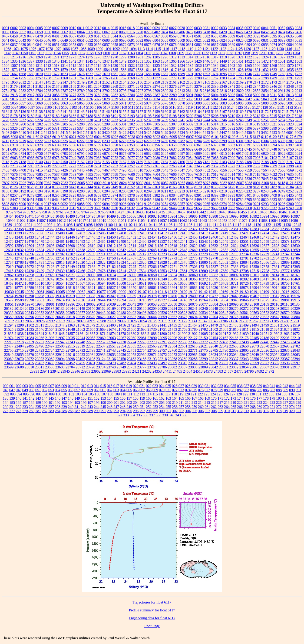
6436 (22, 149)
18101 (254, 275)
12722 (152, 254)
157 (129, 398)
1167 (164, 53)
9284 (240, 204)
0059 (39, 32)
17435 (50, 271)
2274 (156, 86)
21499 (264, 325)
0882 (198, 45)
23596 (285, 363)
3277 (73, 95)
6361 (198, 145)
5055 (6, 103)
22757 (162, 350)
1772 (156, 78)
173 (233, 398)
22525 (91, 346)
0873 (131, 45)
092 (6, 394)
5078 (181, 103)
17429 (40, 271)
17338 (234, 267)
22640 (213, 346)
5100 (48, 107)
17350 (254, 267)
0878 (173, 45)
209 (168, 403)
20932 (50, 321)
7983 (64, 183)
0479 (47, 36)
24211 (137, 371)
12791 (40, 262)
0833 (282, 40)
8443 (298, 195)
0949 (257, 45)
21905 (203, 334)
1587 (131, 70)
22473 (285, 342)
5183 (56, 116)
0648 (56, 40)
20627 (111, 317)
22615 (193, 346)
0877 (165, 45)
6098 (198, 137)
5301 (123, 124)
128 (239, 394)
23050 (264, 355)
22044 (80, 338)
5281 (31, 124)
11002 (21, 221)
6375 (215, 145)
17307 (183, 267)
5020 (47, 99)
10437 (181, 212)
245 (103, 407)
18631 (142, 283)
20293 (275, 309)
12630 (295, 246)
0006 (47, 28)
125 (220, 394)
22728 (70, 350)
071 (168, 390)
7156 (114, 162)
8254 (6, 195)
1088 (83, 49)
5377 (131, 128)
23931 (35, 371)
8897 (298, 200)
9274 (223, 204)
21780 (193, 329)
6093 (156, 137)
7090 (231, 158)
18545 (50, 283)
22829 (275, 350)
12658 (285, 250)
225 (272, 403)
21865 (91, 334)
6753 (14, 153)
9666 (240, 208)
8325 (73, 195)
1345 (89, 61)
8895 (290, 200)
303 (181, 411)
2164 (198, 82)
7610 (198, 174)
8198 (64, 191)
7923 (14, 183)
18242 (50, 279)
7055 (81, 158)
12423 (254, 233)
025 (168, 386)
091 (298, 390)
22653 (234, 346)
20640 (142, 317)
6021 (73, 137)
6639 (190, 149)
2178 (6, 86)
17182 (111, 267)
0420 (223, 32)
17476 (101, 271)
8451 (31, 200)
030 (201, 386)
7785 (206, 179)
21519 (295, 325)
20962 (71, 321)
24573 (208, 371)
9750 (298, 208)
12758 (111, 258)
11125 (276, 225)
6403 (14, 149)
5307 (173, 124)
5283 (47, 124)
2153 (114, 82)
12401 (70, 233)
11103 (138, 225)
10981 (142, 216)
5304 (148, 124)
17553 (162, 271)
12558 (264, 241)
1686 (156, 74)
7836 (248, 179)
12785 (285, 258)
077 (207, 390)
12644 (142, 250)
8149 (114, 187)
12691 (19, 254)
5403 (6, 133)
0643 (22, 40)
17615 (213, 271)
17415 (9, 271)
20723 (224, 317)
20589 (9, 317)
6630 (123, 149)
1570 (290, 66)
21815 (254, 329)
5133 (298, 107)
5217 (290, 116)
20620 (91, 317)
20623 (101, 317)
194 (71, 403)
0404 (165, 32)
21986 (40, 338)
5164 (198, 112)
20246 (203, 309)
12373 (162, 229)
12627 (264, 246)
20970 (81, 321)
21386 (101, 325)
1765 (106, 78)
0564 (131, 36)
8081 (215, 183)
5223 (31, 120)
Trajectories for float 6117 (152, 602)
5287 (73, 124)
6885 (173, 153)
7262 (165, 166)
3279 (89, 95)
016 (110, 386)
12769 (152, 258)
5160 (165, 112)
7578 (22, 174)
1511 (39, 66)
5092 (298, 103)
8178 (248, 187)
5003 (206, 95)
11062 (182, 221)
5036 (173, 99)
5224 (39, 120)
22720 (29, 350)
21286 (284, 321)
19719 (152, 300)
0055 (6, 32)
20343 (29, 313)
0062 (64, 32)
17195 (121, 267)
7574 (6, 174)
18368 (193, 279)
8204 (106, 191)
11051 (122, 221)
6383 (240, 145)
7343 (190, 166)
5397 (257, 128)
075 (194, 390)
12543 (203, 241)
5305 (156, 124)
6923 (290, 153)
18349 (172, 279)
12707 (70, 254)
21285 (274, 321)
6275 (123, 141)
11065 (203, 221)
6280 (165, 141)
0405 (173, 32)
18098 (244, 275)
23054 (275, 355)
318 (279, 411)
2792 (106, 91)
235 (38, 407)
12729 (213, 254)
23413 (19, 363)
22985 (193, 355)
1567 (265, 66)
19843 (234, 300)
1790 (282, 78)
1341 (64, 61)
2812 (173, 91)
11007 (41, 221)
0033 (223, 28)
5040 (206, 99)
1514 (64, 66)
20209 (152, 309)
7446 (89, 170)
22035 (70, 338)
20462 (111, 313)
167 (194, 398)
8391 (198, 195)
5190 (106, 116)
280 (32, 411)
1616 (165, 70)
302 (175, 411)
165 (181, 398)
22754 (142, 350)
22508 (60, 346)
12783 (264, 258)
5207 (206, 116)
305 (194, 411)
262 (214, 407)
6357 (165, 145)
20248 (213, 309)
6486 (56, 149)
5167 (223, 112)
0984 (290, 45)
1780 (198, 78)
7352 (215, 166)
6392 (257, 145)
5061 (47, 103)
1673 (64, 74)
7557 (231, 170)
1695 (223, 74)
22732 (80, 350)
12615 (142, 246)
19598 (29, 300)
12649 (193, 250)
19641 (91, 300)
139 (12, 398)
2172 (265, 82)
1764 (98, 78)
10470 (19, 216)
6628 (106, 149)
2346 (273, 86)
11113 (227, 225)
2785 (47, 91)
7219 (47, 166)
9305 (31, 208)
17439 (60, 271)
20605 (60, 317)
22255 (91, 342)
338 (159, 415)
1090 (99, 49)
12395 (29, 233)
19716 (142, 300)
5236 (139, 120)
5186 (73, 116)
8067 (198, 183)
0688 (106, 40)
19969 (19, 304)
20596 (29, 317)
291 (103, 411)
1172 (205, 53)
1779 (190, 78)
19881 (285, 300)
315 (259, 411)
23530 (213, 363)
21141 (193, 321)
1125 (239, 49)
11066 (213, 221)
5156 (131, 112)
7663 (73, 179)
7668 (98, 179)
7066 (98, 158)
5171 (257, 112)
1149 (16, 53)
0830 (257, 40)
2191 (89, 86)
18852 (142, 288)
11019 (102, 221)
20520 (152, 313)
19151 (213, 292)
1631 (257, 70)
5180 (31, 116)
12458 (193, 237)
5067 (98, 103)
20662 (172, 317)
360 (185, 415)
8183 (282, 187)
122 (200, 394)
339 (165, 415)
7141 (47, 162)
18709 (224, 283)
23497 (162, 363)
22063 (111, 338)
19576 (295, 296)
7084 (190, 158)
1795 (6, 82)
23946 (76, 371)
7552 (206, 170)
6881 (139, 153)
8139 (64, 187)
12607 (60, 246)
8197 (56, 191)
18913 (203, 288)
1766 (114, 78)
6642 (215, 149)
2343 (248, 86)
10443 (211, 212)
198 (97, 403)
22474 (295, 342)
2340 (223, 86)
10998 (11, 221)
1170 (189, 53)
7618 (248, 174)
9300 (290, 204)
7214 (22, 166)
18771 (19, 288)
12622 (213, 246)
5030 (123, 99)
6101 (215, 137)
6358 (173, 145)
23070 (19, 359)
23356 (254, 359)
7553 (215, 170)
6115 (248, 137)
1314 (190, 57)
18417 (264, 279)
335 (139, 415)
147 (64, 398)
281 (38, 411)
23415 (29, 363)
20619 (80, 317)
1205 (6, 57)
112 (136, 394)
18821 (91, 288)
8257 (14, 195)
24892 (259, 371)
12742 (285, 254)
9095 (114, 204)
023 (155, 386)
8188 (6, 191)
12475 (295, 237)
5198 (173, 116)
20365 (70, 313)
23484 (132, 363)
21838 (19, 334)
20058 (172, 304)
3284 (131, 95)
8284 (47, 195)
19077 (101, 292)
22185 (254, 338)
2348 (290, 86)
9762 (68, 212)
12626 (254, 246)
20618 (70, 317)
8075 (207, 183)
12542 (193, 241)
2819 (231, 91)
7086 (206, 158)
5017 (22, 99)
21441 (162, 325)
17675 (234, 271)
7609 (190, 174)
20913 (20, 321)
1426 (198, 61)
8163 (156, 187)
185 (12, 403)
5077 (173, 103)
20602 (40, 317)
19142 (203, 292)
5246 (223, 120)
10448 (222, 212)
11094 (58, 225)
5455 (282, 133)
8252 (290, 191)
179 (272, 398)
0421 (231, 32)
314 (253, 411)
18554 (60, 283)
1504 (6, 66)
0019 (139, 28)
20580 (295, 313)
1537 (206, 66)
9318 (81, 208)
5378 (139, 128)
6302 (248, 141)
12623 (224, 246)
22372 (203, 342)
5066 (89, 103)
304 (188, 411)
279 (25, 411)
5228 (73, 120)
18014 (111, 275)
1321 (240, 57)
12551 (244, 241)
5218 (298, 116)
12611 (101, 246)
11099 (98, 225)
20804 (244, 317)
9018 (56, 204)
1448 (215, 61)
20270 (234, 309)
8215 (198, 191)
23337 (234, 359)
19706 (132, 300)
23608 (19, 367)
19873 (254, 300)
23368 (275, 359)
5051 (282, 99)
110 (123, 394)
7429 (73, 170)
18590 (91, 283)
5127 (256, 107)
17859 (295, 271)
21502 (285, 325)
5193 (131, 116)
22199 (275, 338)
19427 (213, 296)
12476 (9, 241)
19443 (234, 296)
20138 (60, 309)
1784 (231, 78)
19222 (295, 292)
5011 (273, 95)
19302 (50, 296)
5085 (240, 103)
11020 (112, 221)
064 (123, 390)
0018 (131, 28)
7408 (22, 170)
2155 (131, 82)
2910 (273, 91)
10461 (283, 212)
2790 (89, 91)
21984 (29, 338)
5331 (56, 128)
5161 (173, 112)
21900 (183, 334)
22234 (50, 342)
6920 (265, 153)
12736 (254, 254)
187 (25, 403)
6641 (206, 149)
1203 (288, 53)
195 (77, 403)
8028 (131, 183)
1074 (16, 49)
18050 (152, 275)
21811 (244, 329)
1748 (265, 74)
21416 (121, 325)
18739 (264, 283)
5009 (257, 95)
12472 (275, 237)
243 (90, 407)
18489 (29, 283)
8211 (164, 191)
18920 (213, 288)
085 (259, 390)
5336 (89, 128)
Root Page (152, 626)
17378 (264, 267)
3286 (148, 95)
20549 (234, 313)
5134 (6, 112)
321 (298, 411)
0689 (114, 40)
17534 (142, 271)
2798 (148, 91)
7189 (273, 162)
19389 (162, 296)
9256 (173, 204)
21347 (60, 325)
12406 (101, 233)
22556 (142, 346)
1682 (123, 74)
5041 (215, 99)
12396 (40, 233)
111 (130, 394)
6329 (47, 145)
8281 (39, 195)
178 (266, 398)
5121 (206, 107)
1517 (89, 66)
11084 (273, 221)
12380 (224, 229)
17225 (132, 267)
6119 (265, 137)
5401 (290, 128)
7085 (198, 158)
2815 (198, 91)
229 (298, 403)
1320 (231, 57)
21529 (19, 329)
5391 (223, 128)
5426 (156, 133)
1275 (89, 57)
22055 (91, 338)
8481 (123, 200)
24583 (218, 371)
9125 (148, 204)
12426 (275, 233)
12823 (111, 262)
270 (266, 407)
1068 (7, 49)
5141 (64, 112)
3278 (81, 95)
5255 (290, 120)
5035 (165, 99)
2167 (223, 82)
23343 (244, 359)
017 (116, 386)
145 (51, 398)
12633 (29, 250)
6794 (73, 153)
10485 (50, 216)
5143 (81, 112)
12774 (183, 258)
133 (272, 394)
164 (175, 398)
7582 (31, 174)
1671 (47, 74)
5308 (181, 124)
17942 (60, 275)
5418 (89, 133)
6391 (248, 145)
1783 (223, 78)
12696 (29, 254)
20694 (193, 317)
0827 (231, 40)
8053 (173, 183)
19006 (264, 288)
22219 (29, 342)
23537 (224, 363)
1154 (57, 53)
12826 (142, 262)
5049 (265, 99)
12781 (244, 258)
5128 (264, 107)
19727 (162, 300)
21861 (80, 334)
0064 (81, 32)
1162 (123, 53)
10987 (203, 216)
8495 (173, 200)
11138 (286, 225)
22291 (162, 342)
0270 (139, 32)
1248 (31, 57)
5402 (298, 128)
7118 (6, 162)
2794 (114, 91)
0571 (190, 36)
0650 (73, 40)
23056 (285, 355)
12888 (275, 262)
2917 (31, 95)
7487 (114, 170)
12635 (50, 250)
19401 (183, 296)
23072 (29, 359)
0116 (131, 32)
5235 (131, 120)
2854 (265, 91)
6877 (123, 153)
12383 (254, 229)
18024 (122, 275)
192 (58, 403)
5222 (22, 120)
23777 (142, 367)
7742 (190, 179)
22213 (9, 342)
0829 (248, 40)
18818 (70, 288)
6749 (282, 149)
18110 (265, 275)
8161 (139, 187)
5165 (206, 112)
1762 (81, 78)
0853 (73, 45)
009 (64, 386)
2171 (257, 82)
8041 (148, 183)
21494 (254, 325)
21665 (91, 329)
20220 (162, 309)
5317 (240, 124)
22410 (234, 342)
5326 (14, 128)
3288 (165, 95)
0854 (81, 45)
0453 (273, 32)
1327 (282, 57)
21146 (213, 321)
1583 (98, 70)
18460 (295, 279)
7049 (73, 158)
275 (298, 407)
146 (58, 398)
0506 (64, 36)
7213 (14, 166)
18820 (80, 288)
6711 (240, 149)
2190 (81, 86)
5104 (82, 107)
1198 (246, 53)
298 (149, 411)
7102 (273, 158)
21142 (203, 321)
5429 (165, 133)
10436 (171, 212)
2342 (240, 86)
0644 (31, 40)
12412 (162, 233)
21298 (19, 325)
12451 (121, 237)
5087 (257, 103)
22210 (295, 338)
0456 (298, 32)
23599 (9, 367)
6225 (64, 141)
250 (136, 407)
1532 (173, 66)
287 (77, 411)
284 (58, 411)
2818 (223, 91)
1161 (114, 53)
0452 (265, 32)
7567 (273, 170)
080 (227, 390)
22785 (213, 350)
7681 (131, 179)
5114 (156, 107)
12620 (193, 246)
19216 (285, 292)
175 (246, 398)
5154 (114, 112)
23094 (60, 359)
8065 (182, 183)
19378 (152, 296)
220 (240, 403)
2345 (265, 86)
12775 (193, 258)
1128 (264, 49)
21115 (173, 321)
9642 (156, 208)
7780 (198, 179)
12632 (19, 250)
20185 (132, 309)
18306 (101, 279)
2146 (56, 82)
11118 (247, 225)
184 (6, 403)
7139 (31, 162)
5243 (198, 120)
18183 (19, 279)
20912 (9, 321)
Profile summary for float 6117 (152, 610)
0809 (181, 40)
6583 (98, 149)
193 (64, 403)
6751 (298, 149)
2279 (198, 86)
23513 (183, 363)
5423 (131, 133)
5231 (98, 120)
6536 (73, 149)
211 (181, 403)
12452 (132, 237)
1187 (222, 53)
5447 (223, 133)
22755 (152, 350)
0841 (39, 45)
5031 (131, 99)
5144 (89, 112)
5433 (173, 133)
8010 (106, 183)
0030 (198, 28)
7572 (298, 170)
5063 (64, 103)
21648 (70, 329)
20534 (203, 313)
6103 (232, 137)
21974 (9, 338)
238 (58, 407)
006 (45, 386)
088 (279, 390)
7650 (31, 179)
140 (19, 398)
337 (152, 415)
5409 (14, 133)
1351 (139, 61)
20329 (295, 309)
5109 (123, 107)
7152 (81, 162)
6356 (156, 145)
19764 (203, 300)
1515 (73, 66)
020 (136, 386)
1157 (82, 53)
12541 (183, 241)
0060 (47, 32)
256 (175, 407)
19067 (81, 292)
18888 (193, 288)
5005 (223, 95)
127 (233, 394)
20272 (244, 309)
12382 (244, 229)
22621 (203, 346)
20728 (234, 317)
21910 (213, 334)
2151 (98, 82)
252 (149, 407)
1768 (131, 78)
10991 (244, 216)
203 (129, 403)
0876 (156, 45)
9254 (165, 204)
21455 (172, 325)
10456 (252, 212)
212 (188, 403)
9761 (60, 212)
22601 (183, 346)
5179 (22, 116)
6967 (22, 158)
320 (292, 411)
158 (136, 398)
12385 (275, 229)
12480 (50, 241)
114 (149, 394)
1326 (273, 57)
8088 (248, 183)
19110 (152, 292)
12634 (40, 250)
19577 (9, 300)
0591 (240, 36)
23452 (70, 363)
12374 (172, 229)
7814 (231, 179)
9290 (248, 204)
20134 (19, 309)
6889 (198, 153)
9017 (47, 204)
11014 (71, 221)
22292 (172, 342)
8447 (14, 200)
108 (110, 394)
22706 (9, 350)
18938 (234, 288)
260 (201, 407)
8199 (73, 191)
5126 (248, 107)
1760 (64, 78)
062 (110, 390)
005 (38, 386)
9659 (215, 208)
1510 (31, 66)
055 (64, 390)
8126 (14, 187)
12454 (152, 237)
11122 (266, 225)
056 (71, 390)
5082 (215, 103)
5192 (123, 116)
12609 (80, 246)
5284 (56, 124)
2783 (31, 91)
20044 (142, 304)
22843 (295, 350)
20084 (213, 304)
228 (292, 403)
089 (285, 390)
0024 (156, 28)
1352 (148, 61)
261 (207, 407)
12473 (285, 237)
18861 (152, 288)
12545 (213, 241)
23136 (111, 359)
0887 (215, 45)
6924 (298, 153)
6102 (223, 137)
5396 (248, 128)
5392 (231, 128)
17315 (203, 267)
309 (220, 411)
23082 (50, 359)
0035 (240, 28)
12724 (172, 254)
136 (291, 394)
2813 (181, 91)
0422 (240, 32)
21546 (40, 329)
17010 (9, 267)
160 (149, 398)
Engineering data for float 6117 (152, 618)
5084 (231, 103)
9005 (31, 204)
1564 (240, 66)
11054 (142, 221)
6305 (273, 141)
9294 (273, 204)
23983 (116, 371)
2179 (14, 86)
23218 (162, 359)
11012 (61, 221)
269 (259, 407)
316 (266, 411)
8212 (173, 191)
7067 (106, 158)
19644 (101, 300)
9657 (206, 208)
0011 (81, 28)
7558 (240, 170)
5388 (198, 128)
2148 (73, 82)
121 (194, 394)
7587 (56, 174)
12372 (152, 229)
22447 (275, 342)
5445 (206, 133)
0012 (89, 28)
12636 (60, 250)
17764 (275, 271)
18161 (295, 275)
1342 (73, 61)
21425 (132, 325)
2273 (148, 86)
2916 (22, 95)
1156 (73, 53)
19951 (9, 304)
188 (32, 403)
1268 (39, 57)
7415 (39, 170)
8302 (64, 195)
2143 (31, 82)
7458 (98, 170)
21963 (285, 334)
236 (45, 407)
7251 (98, 166)
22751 (132, 350)
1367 (190, 61)
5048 (257, 99)
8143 (81, 187)
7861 (298, 179)
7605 (165, 174)
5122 (214, 107)
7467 (106, 170)
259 (194, 407)
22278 (142, 342)
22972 (162, 355)
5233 (114, 120)
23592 (275, 363)
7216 (39, 166)
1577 (47, 70)
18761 (295, 283)
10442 (201, 212)
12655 (254, 250)
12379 (213, 229)
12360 (29, 229)
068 (149, 390)
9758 (43, 212)
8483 (139, 200)
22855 (19, 355)
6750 (290, 149)
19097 (132, 292)
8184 (290, 187)
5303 (139, 124)
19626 (80, 300)
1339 (47, 61)
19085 (111, 292)
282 (45, 411)
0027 (173, 28)
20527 (172, 313)
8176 (240, 187)
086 (266, 390)
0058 (31, 32)
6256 (114, 141)
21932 (234, 334)
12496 (142, 241)
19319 (70, 296)
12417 (203, 233)
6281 (173, 141)
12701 (50, 254)
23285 (193, 359)
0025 (165, 28)
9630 (114, 208)
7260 (148, 166)
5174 (282, 112)
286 (71, 411)
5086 (248, 103)
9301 (298, 204)
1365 (173, 61)
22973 (172, 355)
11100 (108, 225)
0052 (282, 28)
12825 (132, 262)
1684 (139, 74)
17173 (101, 267)
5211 (240, 116)
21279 (264, 321)
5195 (148, 116)
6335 (64, 145)
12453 (142, 237)
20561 (244, 313)
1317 (215, 57)
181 (285, 398)
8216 (206, 191)
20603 (50, 317)
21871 (101, 334)
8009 (98, 183)
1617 (173, 70)
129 (246, 394)
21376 (80, 325)
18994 (254, 288)
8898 (6, 204)
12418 (213, 233)
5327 (22, 128)
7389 (273, 166)
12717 (142, 254)
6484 (39, 149)
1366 (181, 61)
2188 (64, 86)
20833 (264, 317)
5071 (123, 103)
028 (188, 386)
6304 (265, 141)
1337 (31, 61)
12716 (132, 254)
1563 (231, 66)
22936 (101, 355)
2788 (73, 91)
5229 (81, 120)
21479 (213, 325)
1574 (22, 70)
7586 (47, 174)
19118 (162, 292)
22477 (9, 346)
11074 (233, 221)
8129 (31, 187)
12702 (60, 254)
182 (292, 398)
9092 (98, 204)
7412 (31, 170)
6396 (282, 145)
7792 (215, 179)
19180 (244, 292)
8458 (39, 200)
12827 (152, 262)
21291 (295, 321)
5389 (206, 128)
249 (129, 407)
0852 (64, 45)
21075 (152, 321)
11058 (172, 221)
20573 (275, 313)
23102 (80, 359)
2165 (206, 82)
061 (103, 390)
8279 (31, 195)
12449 (101, 237)
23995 (127, 371)
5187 (81, 116)
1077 (41, 49)
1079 (58, 49)
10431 (130, 212)
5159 (156, 112)
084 (253, 390)
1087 (74, 49)
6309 (6, 145)
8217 (215, 191)
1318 (223, 57)
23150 (121, 359)
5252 (273, 120)
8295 (56, 195)
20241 (193, 309)
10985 (183, 216)
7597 (106, 174)
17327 (213, 267)
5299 (106, 124)
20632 (132, 317)
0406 (181, 32)
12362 (50, 229)
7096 (257, 158)
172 (227, 398)
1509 (22, 66)
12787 (9, 262)
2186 (47, 86)
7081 (165, 158)
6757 (47, 153)
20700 (203, 317)
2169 (240, 82)
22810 (254, 350)
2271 (131, 86)
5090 (282, 103)
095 (26, 394)
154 (110, 398)
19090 (122, 292)
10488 (60, 216)
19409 (193, 296)
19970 (30, 304)
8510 (215, 200)
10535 (121, 216)
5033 (148, 99)
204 (136, 403)
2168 (231, 82)
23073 (40, 359)
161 (155, 398)
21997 (60, 338)
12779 (224, 258)
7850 (282, 179)
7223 (81, 166)
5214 (265, 116)
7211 (298, 162)
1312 (173, 57)
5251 (265, 120)
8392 (206, 195)
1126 (247, 49)
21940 (254, 334)
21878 (121, 334)
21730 (152, 329)
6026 (115, 137)
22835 (285, 350)
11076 (243, 221)
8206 (123, 191)
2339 (215, 86)
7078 (139, 158)
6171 (281, 137)
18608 (121, 283)
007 (51, 386)
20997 (122, 321)
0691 (131, 40)
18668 (183, 283)
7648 (22, 179)
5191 (114, 116)
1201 (271, 53)
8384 (173, 195)
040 (266, 386)
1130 (280, 49)
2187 (56, 86)
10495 (91, 216)
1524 (148, 66)
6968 (31, 158)
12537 (162, 241)
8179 (257, 187)
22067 (121, 338)
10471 (29, 216)
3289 (173, 95)
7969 (56, 183)
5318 (248, 124)
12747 (19, 258)
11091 (28, 225)
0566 (148, 36)
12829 (172, 262)
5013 (290, 95)
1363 (156, 61)
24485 (177, 371)
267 (246, 407)
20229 (183, 309)
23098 (70, 359)
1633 (273, 70)
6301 (240, 141)
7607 (181, 174)
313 (246, 411)
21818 (264, 329)
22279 (152, 342)
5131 (281, 107)
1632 (265, 70)
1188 (230, 53)
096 (32, 394)
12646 (162, 250)
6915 (223, 153)
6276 (131, 141)
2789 (81, 91)
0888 (223, 45)
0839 (22, 45)
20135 (29, 309)
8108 (265, 183)
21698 (142, 329)
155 (116, 398)
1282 (148, 57)
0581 (198, 36)
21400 (111, 325)
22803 (234, 350)
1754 (14, 78)
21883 (142, 334)
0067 (106, 32)
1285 (156, 57)
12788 (19, 262)
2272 (139, 86)
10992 (254, 216)
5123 (222, 107)
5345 (106, 128)
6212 (6, 141)
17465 (70, 271)
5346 (114, 128)
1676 (81, 74)
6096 (182, 137)
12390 (9, 233)
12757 (101, 258)
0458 (14, 36)
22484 (19, 346)
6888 (190, 153)
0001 (6, 28)
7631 (282, 174)
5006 (231, 95)
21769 (183, 329)
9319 (89, 208)
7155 (106, 162)
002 (19, 386)
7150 (64, 162)
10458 (263, 212)
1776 (165, 78)
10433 (140, 212)
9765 (93, 212)
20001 (81, 304)
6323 (31, 145)
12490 (121, 241)
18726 (244, 283)
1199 (254, 53)
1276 (98, 57)
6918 (248, 153)
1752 (298, 74)
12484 (91, 241)
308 (214, 411)
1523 (139, 66)
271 (272, 407)
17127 (60, 267)
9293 (265, 204)
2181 (31, 86)
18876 (183, 288)
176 (253, 398)
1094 (133, 49)
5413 (47, 133)
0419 (215, 32)
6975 (56, 158)
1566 (257, 66)
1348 (114, 61)
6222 (39, 141)
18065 (183, 275)
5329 (39, 128)
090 (292, 390)
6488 (64, 149)
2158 (156, 82)
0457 (6, 36)
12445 (60, 237)
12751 (60, 258)
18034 (142, 275)
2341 (231, 86)
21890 (162, 334)
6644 (231, 149)
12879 (193, 262)
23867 (264, 367)
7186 (248, 162)
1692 (198, 74)
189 (38, 403)
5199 (181, 116)
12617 (162, 246)
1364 (165, 61)
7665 (81, 179)
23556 (244, 363)
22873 (40, 355)
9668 (248, 208)
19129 (183, 292)
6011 (31, 137)
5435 (190, 133)
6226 (73, 141)
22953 (111, 355)
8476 (98, 200)
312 (240, 411)
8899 (14, 204)
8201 (89, 191)
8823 (273, 200)
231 (12, 407)
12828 (162, 262)
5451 (257, 133)
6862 (89, 153)
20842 (275, 317)
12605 (40, 246)
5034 (156, 99)
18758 (285, 283)
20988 (101, 321)
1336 (22, 61)
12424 (264, 233)
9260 (190, 204)
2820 (240, 91)
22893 (50, 355)
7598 (114, 174)
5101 (56, 107)
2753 (298, 86)
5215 (273, 116)
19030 (9, 292)
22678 (264, 346)
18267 (60, 279)
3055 (56, 95)
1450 (231, 61)
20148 (80, 309)
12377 (193, 229)
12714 (121, 254)
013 (90, 386)
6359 (181, 145)
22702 (295, 346)
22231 (40, 342)
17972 (81, 275)
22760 (172, 350)
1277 (106, 57)
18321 (132, 279)
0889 (231, 45)
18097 (234, 275)
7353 (223, 166)
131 (259, 394)
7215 (31, 166)
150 (84, 398)
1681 (114, 74)
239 (64, 407)
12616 (152, 246)
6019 (56, 137)
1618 (181, 70)
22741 (101, 350)
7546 (173, 170)
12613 (121, 246)
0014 (106, 28)
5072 (131, 103)
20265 (224, 309)
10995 (275, 216)
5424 (139, 133)
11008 (51, 221)
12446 (70, 237)
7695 (148, 179)
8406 (257, 195)
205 (142, 403)
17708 (244, 271)
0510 (98, 36)
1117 (173, 49)
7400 (298, 166)
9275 (231, 204)
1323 (257, 57)
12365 (80, 229)
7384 (265, 166)
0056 (14, 32)
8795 (248, 200)
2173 (273, 82)
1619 (190, 70)
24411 (167, 371)
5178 (14, 116)
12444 (50, 237)
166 (188, 398)
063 (116, 390)
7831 (240, 179)
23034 (234, 355)
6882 (148, 153)
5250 (257, 120)
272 (279, 407)
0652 (89, 40)
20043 (132, 304)
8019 (115, 183)
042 (279, 386)
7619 (257, 174)
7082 (173, 158)
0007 (56, 28)
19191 (254, 292)
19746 (183, 300)
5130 (273, 107)
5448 (231, 133)
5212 (248, 116)
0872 (123, 45)
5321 (273, 124)
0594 (265, 36)
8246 (273, 191)
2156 (139, 82)
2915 (14, 95)
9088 (81, 204)
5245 (215, 120)
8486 (156, 200)
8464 (56, 200)
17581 (183, 271)
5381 (156, 128)
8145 (98, 187)
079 (220, 390)
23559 (254, 363)
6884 (165, 153)
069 (155, 390)
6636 (165, 149)
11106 (168, 225)
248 (123, 407)
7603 (148, 174)
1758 (47, 78)
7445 (81, 170)
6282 (181, 141)
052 (45, 390)
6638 (181, 149)
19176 (234, 292)
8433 (282, 195)
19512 (275, 296)
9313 (64, 208)
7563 (257, 170)
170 (214, 398)
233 (25, 407)
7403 (6, 170)
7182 (215, 162)
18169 (9, 279)
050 (32, 390)
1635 (290, 70)
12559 (275, 241)
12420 (234, 233)
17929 (50, 275)
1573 (14, 70)
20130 (295, 304)
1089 (91, 49)
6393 (265, 145)
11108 (188, 225)
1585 (114, 70)
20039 (111, 304)
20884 (295, 317)
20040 (121, 304)
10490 (70, 216)
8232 (248, 191)
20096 (234, 304)
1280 (131, 57)
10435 (160, 212)
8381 (148, 195)
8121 (290, 183)
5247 (231, 120)
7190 (282, 162)
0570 (181, 36)
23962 (96, 371)
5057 (22, 103)
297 (142, 411)
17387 (285, 267)
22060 (101, 338)
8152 (131, 187)
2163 (190, 82)
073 (181, 390)
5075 (156, 103)
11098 (88, 225)
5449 (240, 133)
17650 (224, 271)
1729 (240, 74)
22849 (9, 355)
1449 (223, 61)
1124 (231, 49)
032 (214, 386)
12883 (234, 262)
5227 (64, 120)
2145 (47, 82)
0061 (56, 32)
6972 (47, 158)
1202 (280, 53)
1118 (182, 49)
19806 (213, 300)
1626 (240, 70)
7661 (64, 179)
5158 (148, 112)
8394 (223, 195)
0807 (173, 40)
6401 (6, 149)
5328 (31, 128)
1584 (106, 70)
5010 (265, 95)
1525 (156, 66)
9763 (77, 212)
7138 (22, 162)
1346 (98, 61)
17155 (80, 267)
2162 (181, 82)
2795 (123, 91)
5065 (81, 103)
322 (119, 415)
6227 (81, 141)
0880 (181, 45)
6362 (206, 145)
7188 (265, 162)
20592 (19, 317)
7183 (223, 162)
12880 (203, 262)
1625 (231, 70)
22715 (19, 350)
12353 (9, 229)
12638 (80, 250)
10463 (293, 212)
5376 (123, 128)
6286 (215, 141)
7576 (14, 174)
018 (123, 386)
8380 (139, 195)
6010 (23, 137)
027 (181, 386)
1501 (282, 61)
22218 (19, 342)
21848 (60, 334)
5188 (89, 116)
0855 (89, 45)
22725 (60, 350)
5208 (215, 116)
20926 (40, 321)
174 (240, 398)
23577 (264, 363)
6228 (89, 141)
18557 (70, 283)
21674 (111, 329)
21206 (223, 321)
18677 (193, 283)
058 (84, 390)
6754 (22, 153)
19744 (172, 300)
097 (39, 394)
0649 (64, 40)
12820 (80, 262)
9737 (273, 208)
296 (136, 411)
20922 (30, 321)
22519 (80, 346)
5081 (206, 103)
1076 (33, 49)
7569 (290, 170)
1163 (131, 53)
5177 (6, 116)
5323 (290, 124)
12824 (121, 262)
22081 (142, 338)
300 (162, 411)
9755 (26, 212)
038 (253, 386)
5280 (22, 124)
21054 (142, 321)
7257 (131, 166)
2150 (89, 82)
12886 (264, 262)
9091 (89, 204)
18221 (29, 279)
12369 (121, 229)
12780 (234, 258)
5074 (148, 103)
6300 (231, 141)
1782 (215, 78)
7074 (123, 158)
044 (292, 386)
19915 (295, 300)
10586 (132, 216)
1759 (56, 78)
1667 (14, 74)
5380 (148, 128)
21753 (172, 329)
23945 (65, 371)
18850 (132, 288)
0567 (156, 36)
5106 (98, 107)
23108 (91, 359)
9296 (282, 204)
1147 (297, 49)
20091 (224, 304)
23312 (213, 359)
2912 (290, 91)
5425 (148, 133)
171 (220, 398)
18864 (172, 288)
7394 (282, 166)
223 (259, 403)
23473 (101, 363)
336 (145, 415)
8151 (123, 187)
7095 (248, 158)
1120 (198, 49)
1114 (149, 49)
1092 (116, 49)
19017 (285, 288)
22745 (121, 350)
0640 (298, 36)
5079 (190, 103)
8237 (257, 191)
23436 (50, 363)
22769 (183, 350)
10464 (9, 216)
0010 (73, 28)
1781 (206, 78)
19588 (19, 300)
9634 (139, 208)
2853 (257, 91)
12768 (142, 258)
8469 (73, 200)
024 (162, 386)
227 (285, 403)
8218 (223, 191)
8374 (114, 195)
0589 (231, 36)
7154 (98, 162)
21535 (29, 329)
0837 (14, 45)
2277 (181, 86)
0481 (56, 36)
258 (188, 407)
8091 (257, 183)
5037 (181, 99)
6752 (6, 153)
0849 (47, 45)
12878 (183, 262)
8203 (98, 191)
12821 (91, 262)
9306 (39, 208)
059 (90, 390)
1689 (181, 74)
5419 (98, 133)
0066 (98, 32)
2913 (298, 91)
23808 (193, 367)
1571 (298, 66)
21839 (29, 334)
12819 (70, 262)
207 (155, 403)
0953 (265, 45)
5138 (39, 112)
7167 (190, 162)
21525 (9, 329)
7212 (6, 166)
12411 (152, 233)
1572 (6, 70)
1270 (47, 57)
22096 (172, 338)
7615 (240, 174)
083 (246, 390)
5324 (298, 124)
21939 (244, 334)
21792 (203, 329)
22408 (224, 342)
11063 (192, 221)
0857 (106, 45)
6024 (98, 137)
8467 (64, 200)
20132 (9, 309)
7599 (123, 174)
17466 (80, 271)
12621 (203, 246)
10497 (101, 216)
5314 (215, 124)
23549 (234, 363)
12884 (244, 262)
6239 (106, 141)
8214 (190, 191)
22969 (142, 355)
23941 (45, 371)
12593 (19, 246)
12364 (70, 229)
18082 (214, 275)
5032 (139, 99)
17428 (29, 271)
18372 (203, 279)
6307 (290, 141)
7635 (290, 174)
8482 (131, 200)
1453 (257, 61)
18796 (50, 288)
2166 (215, 82)
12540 (172, 241)
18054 (162, 275)
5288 (81, 124)
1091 (108, 49)
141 (25, 398)
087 (272, 390)
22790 (224, 350)
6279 (156, 141)
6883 (156, 153)
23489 (142, 363)
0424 (257, 32)
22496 (40, 346)
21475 (203, 325)
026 (175, 386)
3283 (123, 95)
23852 (234, 367)
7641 (298, 174)
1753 (6, 78)
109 (117, 394)
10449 (232, 212)
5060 (39, 103)
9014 (39, 204)
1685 (148, 74)
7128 (14, 162)
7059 (89, 158)
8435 (290, 195)
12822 (101, 262)
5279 (14, 124)
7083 (181, 158)
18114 (275, 275)
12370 (132, 229)
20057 (162, 304)
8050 (156, 183)
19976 (40, 304)
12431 (19, 237)
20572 (264, 313)
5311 (206, 124)
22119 (183, 338)
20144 (70, 309)
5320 (265, 124)
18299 (91, 279)
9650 (181, 208)
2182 (39, 86)
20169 (111, 309)
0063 (73, 32)
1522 (131, 66)
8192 (22, 191)
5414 (56, 133)
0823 (215, 40)
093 (13, 394)
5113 (148, 107)
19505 (264, 296)
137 (298, 394)
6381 (223, 145)
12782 (254, 258)
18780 (29, 288)
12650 (203, 250)
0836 (6, 45)
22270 (121, 342)
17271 (172, 267)
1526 (165, 66)
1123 (223, 49)
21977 (19, 338)
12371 (142, 229)
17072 (29, 267)
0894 (248, 45)
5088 (265, 103)
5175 (290, 112)
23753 (132, 367)
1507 (14, 66)
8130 (39, 187)
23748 (111, 367)
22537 (101, 346)
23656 (50, 367)
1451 (240, 61)
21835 (9, 334)
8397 (240, 195)
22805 (244, 350)
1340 (56, 61)
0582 (206, 36)
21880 (132, 334)
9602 (106, 208)
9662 (231, 208)
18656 (172, 283)
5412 (39, 133)
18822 (101, 288)
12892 (295, 262)
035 (233, 386)
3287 (156, 95)
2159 (165, 82)
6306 (282, 141)
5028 (106, 99)
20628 (121, 317)
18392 (244, 279)
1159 (98, 53)
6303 (257, 141)
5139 (47, 112)
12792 (50, 262)
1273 (73, 57)
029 (194, 386)
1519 (106, 66)
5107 (107, 107)
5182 (47, 116)
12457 (183, 237)
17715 (254, 271)
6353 (131, 145)
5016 (14, 99)
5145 (98, 112)
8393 (215, 195)
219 (233, 403)
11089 (7, 225)
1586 (123, 70)
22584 (172, 346)
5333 (73, 128)
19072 (91, 292)
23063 (295, 355)
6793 (64, 153)
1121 (206, 49)
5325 (6, 128)
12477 (19, 241)
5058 (31, 103)
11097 (78, 225)
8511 (223, 200)
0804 (156, 40)
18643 (152, 283)
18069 (193, 275)
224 (266, 403)
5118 (181, 107)
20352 (40, 313)
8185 (298, 187)
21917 (224, 334)
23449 (60, 363)
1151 (32, 53)
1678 (98, 74)
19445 (244, 296)
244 (97, 407)
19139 (193, 292)
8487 (165, 200)
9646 (173, 208)
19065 (60, 292)
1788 (265, 78)
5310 (198, 124)
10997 (295, 216)
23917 (295, 367)
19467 (254, 296)
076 (201, 390)
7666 (89, 179)
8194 (39, 191)
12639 (91, 250)
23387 (285, 359)
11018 (91, 221)
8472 (81, 200)
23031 (224, 355)
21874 (111, 334)
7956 (39, 183)
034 (227, 386)
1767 (123, 78)
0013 (98, 28)
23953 (86, 371)
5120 (197, 107)
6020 (64, 137)
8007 (89, 183)
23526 (203, 363)
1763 (89, 78)
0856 (98, 45)
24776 (239, 371)
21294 (9, 325)
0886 (206, 45)
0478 (39, 36)
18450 (285, 279)
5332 (64, 128)
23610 (29, 367)
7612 (215, 174)
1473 (273, 61)
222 (253, 403)
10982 (152, 216)
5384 (173, 128)
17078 (40, 267)
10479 (40, 216)
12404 (91, 233)
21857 (70, 334)
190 (45, 403)
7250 (89, 166)
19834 (224, 300)
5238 (156, 120)
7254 (123, 166)
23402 (9, 363)
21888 (152, 334)
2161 (173, 82)
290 (97, 411)
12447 (80, 237)
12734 (244, 254)
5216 (282, 116)
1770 (148, 78)
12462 (234, 237)
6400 (298, 145)
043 (285, 386)
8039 (140, 183)
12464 (244, 237)
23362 (264, 359)
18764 (9, 288)
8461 (47, 200)
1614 (148, 70)
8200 (81, 191)
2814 (190, 91)
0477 (31, 36)
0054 (298, 28)
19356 (121, 296)
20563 (254, 313)
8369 (98, 195)
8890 (282, 200)
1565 (248, 66)
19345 (101, 296)
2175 (290, 82)
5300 (114, 124)
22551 (111, 346)
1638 (6, 74)
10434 (150, 212)
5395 (240, 128)
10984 (172, 216)
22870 (29, 355)
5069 (114, 103)
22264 (111, 342)
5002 (198, 95)
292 (110, 411)
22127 (193, 338)
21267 (254, 321)
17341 (244, 267)
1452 (248, 61)
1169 (180, 53)
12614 (132, 246)
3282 (114, 95)
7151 (73, 162)
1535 (190, 66)
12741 (275, 254)
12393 (19, 233)
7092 (240, 158)
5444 (198, 133)
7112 (298, 158)
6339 (98, 145)
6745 (248, 149)
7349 (206, 166)
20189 (142, 309)
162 (162, 398)
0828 (240, 40)
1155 (65, 53)
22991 (203, 355)
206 (149, 403)
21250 (244, 321)
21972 (295, 334)
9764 (85, 212)
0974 (273, 45)
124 (213, 394)
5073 (139, 103)
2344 (257, 86)
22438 (244, 342)
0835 (298, 40)
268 (253, 407)
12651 (213, 250)
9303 (14, 208)
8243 (265, 191)
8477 (106, 200)
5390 (215, 128)
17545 (152, 271)
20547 (224, 313)
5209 (223, 116)
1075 (24, 49)
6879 (131, 153)
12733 (234, 254)
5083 (223, 103)
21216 (233, 321)
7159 (139, 162)
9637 (148, 208)
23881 (285, 367)
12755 (91, 258)
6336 (73, 145)
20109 (264, 304)
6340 (106, 145)
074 (188, 390)
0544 (114, 36)
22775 (203, 350)
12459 (203, 237)
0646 (47, 40)
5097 (31, 107)
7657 (47, 179)
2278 (190, 86)
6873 (106, 153)
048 (19, 390)
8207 (131, 191)
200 (110, 403)
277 (12, 411)
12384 (264, 229)
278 (19, 411)
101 (65, 394)
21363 (70, 325)
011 (77, 386)
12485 (101, 241)
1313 (181, 57)
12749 (40, 258)
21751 (162, 329)
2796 (131, 91)
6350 (114, 145)
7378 (240, 166)
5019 (39, 99)
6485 (47, 149)
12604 (29, 246)
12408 (121, 233)
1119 (190, 49)
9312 (56, 208)
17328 (224, 267)
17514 (121, 271)
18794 (40, 288)
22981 (183, 355)
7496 (123, 170)
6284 (198, 141)
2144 (39, 82)
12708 (80, 254)
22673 (254, 346)
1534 (181, 66)
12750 (50, 258)
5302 (131, 124)
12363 (60, 229)
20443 (101, 313)
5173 (273, 112)
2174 (282, 82)
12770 (162, 258)
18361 (183, 279)
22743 (111, 350)
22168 (234, 338)
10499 (111, 216)
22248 (80, 342)
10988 (213, 216)
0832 (273, 40)
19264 (9, 296)
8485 (148, 200)
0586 (223, 36)
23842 (213, 367)
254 (162, 407)
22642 (224, 346)
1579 (64, 70)
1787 (257, 78)
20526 (162, 313)
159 (142, 398)
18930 (224, 288)
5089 (273, 103)
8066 (190, 183)
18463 (9, 283)
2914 (6, 95)
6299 (223, 141)
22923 (80, 355)
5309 (190, 124)
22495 (29, 346)
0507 (73, 36)
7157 (123, 162)
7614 (231, 174)
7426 (64, 170)
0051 (273, 28)
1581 (81, 70)
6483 (31, 149)
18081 (203, 275)
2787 (64, 91)
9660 (223, 208)
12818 (60, 262)
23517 (193, 363)
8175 (231, 187)
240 (71, 407)
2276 (173, 86)
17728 (264, 271)
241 (77, 407)
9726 (265, 208)
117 (168, 394)
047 (12, 390)
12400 (60, 233)
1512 (47, 66)
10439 (191, 212)
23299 (203, 359)
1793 (298, 78)
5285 (64, 124)
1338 (39, 61)
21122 (183, 321)
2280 (206, 86)
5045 (231, 99)
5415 (64, 133)
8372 (106, 195)
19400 (172, 296)
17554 (172, 271)
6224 (56, 141)
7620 (265, 174)
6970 (39, 158)
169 (207, 398)
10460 (273, 212)
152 (97, 398)
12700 (40, 254)
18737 (254, 283)
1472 (265, 61)
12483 (80, 241)
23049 (254, 355)
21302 (29, 325)
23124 (101, 359)
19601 (40, 300)
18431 (275, 279)
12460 (213, 237)
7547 (181, 170)
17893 (19, 275)
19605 (50, 300)
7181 (206, 162)
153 (103, 398)
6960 (6, 158)
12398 (50, 233)
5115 (164, 107)
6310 (14, 145)
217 (220, 403)
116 (161, 394)
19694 (121, 300)
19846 (244, 300)
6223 (47, 141)
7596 (98, 174)
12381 (234, 229)
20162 (101, 309)
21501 (275, 325)
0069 (123, 32)
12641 (111, 250)
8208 (139, 191)
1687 (165, 74)
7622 (273, 174)
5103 (73, 107)
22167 (224, 338)
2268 (106, 86)
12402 (80, 233)
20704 (213, 317)
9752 (10, 212)
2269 (114, 86)
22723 (40, 350)
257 (181, 407)
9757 (35, 212)
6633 (148, 149)
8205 (114, 191)
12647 (172, 250)
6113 (240, 137)
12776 (203, 258)
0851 (56, 45)
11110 (198, 225)
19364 (142, 296)
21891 (172, 334)
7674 (123, 179)
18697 (213, 283)
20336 (19, 313)
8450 (22, 200)
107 (104, 394)
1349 (123, 61)
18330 (152, 279)
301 (168, 411)
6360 (190, 145)
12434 (40, 237)
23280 (183, 359)
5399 (273, 128)
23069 (9, 359)
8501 (206, 200)
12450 (111, 237)
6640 (198, 149)
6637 (173, 149)
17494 (111, 271)
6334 (56, 145)
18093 (224, 275)
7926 (23, 183)
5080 (198, 103)
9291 (257, 204)
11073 (223, 221)
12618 (172, 246)
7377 (231, 166)
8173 (215, 187)
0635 (290, 36)
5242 (190, 120)
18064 (173, 275)
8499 (198, 200)
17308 (193, 267)
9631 (123, 208)
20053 (152, 304)
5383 (165, 128)
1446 (206, 61)
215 (207, 403)
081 (233, 390)
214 (201, 403)
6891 (206, 153)
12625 (244, 246)
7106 (282, 158)
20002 (91, 304)
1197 (238, 53)
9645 (165, 208)
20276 (254, 309)
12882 (224, 262)
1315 (198, 57)
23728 (91, 367)
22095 (162, 338)
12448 (91, 237)
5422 (123, 133)
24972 (269, 371)
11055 (152, 221)
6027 (123, 137)
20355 (50, 313)
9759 (52, 212)
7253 (114, 166)
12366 (91, 229)
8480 (114, 200)
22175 (244, 338)
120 (187, 394)
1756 (31, 78)
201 (116, 403)
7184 (231, 162)
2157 (148, 82)
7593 (73, 174)
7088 (215, 158)
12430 (9, 237)
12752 (70, 258)
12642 (121, 250)
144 (45, 398)
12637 (70, 250)
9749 (290, 208)
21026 (132, 321)
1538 (215, 66)
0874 (139, 45)
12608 (70, 246)
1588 (139, 70)
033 (220, 386)
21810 (234, 329)
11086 (293, 221)
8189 (14, 191)
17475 (91, 271)
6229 (98, 141)
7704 (181, 179)
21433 (142, 325)
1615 (156, 70)
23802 (172, 367)
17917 (40, 275)
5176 (298, 112)
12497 (152, 241)
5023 (64, 99)
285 (64, 411)
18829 (121, 288)
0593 (257, 36)
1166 (156, 53)
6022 (81, 137)
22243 (70, 342)
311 (233, 411)
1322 (248, 57)
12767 (132, 258)
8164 (165, 187)
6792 (56, 153)
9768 (110, 212)
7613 (223, 174)
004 (32, 386)
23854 (244, 367)
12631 (9, 250)
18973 (244, 288)
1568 (273, 66)
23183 (132, 359)
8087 (240, 183)
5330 (47, 128)
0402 (156, 32)
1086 (66, 49)
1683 (131, 74)
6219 (22, 141)
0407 (190, 32)
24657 (228, 371)
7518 (139, 170)
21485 (224, 325)
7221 (64, 166)
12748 (29, 258)
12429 (295, 233)
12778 (213, 258)
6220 (31, 141)
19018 (295, 288)
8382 (156, 195)
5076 (165, 103)
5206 (198, 116)
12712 (111, 254)
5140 (56, 112)
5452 (265, 133)
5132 (289, 107)
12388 (295, 229)
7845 (265, 179)
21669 (101, 329)
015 (103, 386)
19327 (80, 296)
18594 (101, 283)
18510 (40, 283)
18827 (111, 288)
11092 (38, 225)
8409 (273, 195)
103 (78, 394)
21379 (91, 325)
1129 (272, 49)
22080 (132, 338)
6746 (257, 149)
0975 (282, 45)
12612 (111, 246)
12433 (29, 237)
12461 (224, 237)
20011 (101, 304)
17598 (193, 271)
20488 (121, 313)
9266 (215, 204)
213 (194, 403)
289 (90, 411)
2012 (22, 82)
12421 (244, 233)
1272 (64, 57)
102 (71, 394)
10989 (224, 216)
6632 (139, 149)
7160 (148, 162)
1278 (114, 57)
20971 (91, 321)
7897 (6, 183)
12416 (193, 233)
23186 (142, 359)
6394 (273, 145)
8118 (282, 183)
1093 (125, 49)
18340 (162, 279)
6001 (290, 133)
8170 (198, 187)
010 (71, 386)
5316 (231, 124)
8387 (181, 195)
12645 (152, 250)
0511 (106, 36)
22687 (275, 346)
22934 (91, 355)
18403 (254, 279)
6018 (48, 137)
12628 (275, 246)
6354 (139, 145)
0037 (248, 28)
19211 (275, 292)
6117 (256, 137)
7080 (156, 158)
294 (123, 411)
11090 (18, 225)
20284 (264, 309)
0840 (31, 45)
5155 (123, 112)
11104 (148, 225)
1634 (282, 70)
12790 (29, 262)
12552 (254, 241)
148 (71, 398)
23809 (203, 367)
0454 (282, 32)
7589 (64, 174)
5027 (98, 99)
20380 (91, 313)
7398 (290, 166)
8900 (22, 204)
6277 (139, 141)
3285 (139, 95)
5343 (98, 128)
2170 (248, 82)
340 (172, 415)
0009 (64, 28)
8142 (73, 187)
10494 (80, 216)
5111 (132, 107)
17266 (152, 267)
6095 (173, 137)
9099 (131, 204)
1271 (56, 57)
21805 (224, 329)
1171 (197, 53)
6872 (98, 153)
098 (45, 394)
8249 (282, 191)
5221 (14, 120)
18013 (101, 275)
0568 (165, 36)
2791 (98, 91)
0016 (123, 28)
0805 (165, 40)
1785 (240, 78)
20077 (203, 304)
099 (52, 394)
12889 (285, 262)
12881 (213, 262)
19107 (142, 292)
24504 (188, 371)
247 (116, 407)
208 (162, 403)
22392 (213, 342)
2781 (14, 91)
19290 (29, 296)
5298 (98, 124)
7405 (14, 170)
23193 (152, 359)
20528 (183, 313)
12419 (224, 233)
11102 (128, 225)
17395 (295, 267)
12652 (224, 250)
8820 (265, 200)
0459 (22, 36)
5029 (114, 99)
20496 (142, 313)
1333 (298, 57)
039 (259, 386)
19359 (132, 296)
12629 (285, 246)
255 (168, 407)
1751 (290, 74)
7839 (257, 179)
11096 (68, 225)
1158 (90, 53)
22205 (285, 338)
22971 (152, 355)
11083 (263, 221)
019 (129, 386)
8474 (89, 200)
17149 (70, 267)
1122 (214, 49)
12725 (183, 254)
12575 (295, 241)
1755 (22, 78)
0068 (114, 32)
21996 (50, 338)
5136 (22, 112)
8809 (257, 200)
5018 (31, 99)
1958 (14, 82)
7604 (156, 174)
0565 (139, 36)
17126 (50, 267)
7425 (56, 170)
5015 (6, 99)
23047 (244, 355)
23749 (121, 367)
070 (162, 390)
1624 (223, 70)
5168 (231, 112)
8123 (298, 183)
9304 (23, 208)
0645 (39, 40)
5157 (139, 112)
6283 (190, 141)
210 (175, 403)
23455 (80, 363)
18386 (224, 279)
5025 (81, 99)
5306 (165, 124)
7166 (181, 162)
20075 (193, 304)
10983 (162, 216)
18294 (80, 279)
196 (84, 403)
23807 (183, 367)
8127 (22, 187)
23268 (172, 359)
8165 (173, 187)
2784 (39, 91)
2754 (6, 91)
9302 (6, 208)
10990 (234, 216)
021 (142, 386)
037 (246, 386)
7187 (257, 162)
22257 (101, 342)
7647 (14, 179)
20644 (152, 317)
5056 (14, 103)
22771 (193, 350)
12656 (264, 250)
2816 (206, 91)
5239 (165, 120)
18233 (40, 279)
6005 (6, 137)
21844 (40, 334)
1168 (172, 53)
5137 (31, 112)
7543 (165, 170)
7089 (223, 158)
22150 (203, 338)
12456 (172, 237)
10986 (193, 216)
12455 (162, 237)
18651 (162, 283)
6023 (89, 137)
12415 (183, 233)
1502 (290, 61)
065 (129, 390)
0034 (231, 28)
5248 (240, 120)
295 (129, 411)
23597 (295, 363)
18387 (234, 279)
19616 (70, 300)
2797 (139, 91)
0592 (248, 36)
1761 (73, 78)
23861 (254, 367)
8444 (6, 200)
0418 (206, 32)
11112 (217, 225)
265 (233, 407)
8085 (232, 183)
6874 (114, 153)
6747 (265, 149)
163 (168, 398)
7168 (198, 162)
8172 (206, 187)
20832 (254, 317)
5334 (81, 128)
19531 (285, 296)
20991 (112, 321)
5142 (73, 112)
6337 (81, 145)
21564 (50, 329)
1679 (106, 74)
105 (91, 394)
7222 (73, 166)
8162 (148, 187)
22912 (60, 355)
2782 (22, 91)
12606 (50, 246)
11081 (253, 221)
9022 (64, 204)
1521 (123, 66)
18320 (121, 279)
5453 (273, 133)
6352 (123, 145)
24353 (157, 371)
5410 (22, 133)
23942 (55, 371)
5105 (90, 107)
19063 (50, 292)
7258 (139, 166)
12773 (172, 258)
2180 (22, 86)
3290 (181, 95)
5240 (173, 120)
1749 (273, 74)
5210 (231, 116)
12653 (234, 250)
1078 (49, 49)
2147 (64, 82)
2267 (98, 86)
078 (214, 390)
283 (51, 411)
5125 (239, 107)
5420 (106, 133)
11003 (31, 221)
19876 (275, 300)
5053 (298, 99)
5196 (156, 116)
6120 (273, 137)
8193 (31, 191)
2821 (248, 91)
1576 (39, 70)
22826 (264, 350)
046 (6, 390)
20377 (80, 313)
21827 (285, 329)
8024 (123, 183)
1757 (39, 78)
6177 (290, 137)
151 (90, 398)
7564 (265, 170)
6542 (89, 149)
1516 (81, 66)
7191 (290, 162)
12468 (254, 237)
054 (58, 390)
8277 (22, 195)
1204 (296, 53)
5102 (65, 107)
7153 (89, 162)
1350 (131, 61)
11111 (208, 225)
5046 (240, 99)
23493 (152, 363)
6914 (215, 153)
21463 (183, 325)
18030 (132, 275)
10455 (242, 212)
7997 (73, 183)
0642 (14, 40)
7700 (173, 179)
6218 (14, 141)
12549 (224, 241)
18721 (234, 283)
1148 (8, 53)
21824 (275, 329)
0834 (290, 40)
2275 (165, 86)
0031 (206, 28)
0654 (98, 40)
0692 (139, 40)
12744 (295, 254)
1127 (256, 49)
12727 (193, 254)
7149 (56, 162)
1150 (24, 53)
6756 (39, 153)
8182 (273, 187)
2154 (123, 82)
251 (142, 407)
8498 (190, 200)
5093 (6, 107)
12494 (132, 241)
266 (240, 407)
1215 (14, 57)
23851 (224, 367)
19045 (19, 292)
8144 (89, 187)
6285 (206, 141)
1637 (298, 70)
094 (19, 394)
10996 (285, 216)
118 (174, 394)
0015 (114, 28)
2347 (282, 86)
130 (252, 394)
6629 (114, 149)
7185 (240, 162)
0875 (148, 45)
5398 (265, 128)
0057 (22, 32)
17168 (91, 267)
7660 (56, 179)
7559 (248, 170)
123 (207, 394)
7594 (81, 174)
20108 (254, 304)
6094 (165, 137)
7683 (139, 179)
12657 (275, 250)
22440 (254, 342)
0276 (148, 32)
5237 (148, 120)
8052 (165, 183)
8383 (165, 195)
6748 (273, 149)
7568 (282, 170)
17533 (132, 271)
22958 (132, 355)
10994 (264, 216)
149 (77, 398)
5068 (106, 103)
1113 (141, 49)
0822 (206, 40)
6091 (140, 137)
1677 (89, 74)
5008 (248, 95)
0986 (298, 45)
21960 (275, 334)
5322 (282, 124)
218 (227, 403)
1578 (56, 70)
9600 (98, 208)
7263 (173, 166)
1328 (290, 57)
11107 (178, 225)
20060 (183, 304)
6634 (156, 149)
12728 (203, 254)
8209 (148, 191)
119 (180, 394)
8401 (248, 195)
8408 (265, 195)
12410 (142, 233)
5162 (181, 112)
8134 (47, 187)
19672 (111, 300)
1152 (41, 53)
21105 (163, 321)
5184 (64, 116)
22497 (50, 346)
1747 (257, 74)
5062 (56, 103)
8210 (156, 191)
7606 (173, 174)
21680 (132, 329)
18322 (142, 279)
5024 (73, 99)
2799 (156, 91)
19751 (193, 300)
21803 (213, 329)
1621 (198, 70)
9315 (73, 208)
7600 (131, 174)
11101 (118, 225)
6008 (14, 137)
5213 (257, 116)
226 (279, 403)
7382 (257, 166)
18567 (80, 283)
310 (227, 411)
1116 (165, 49)
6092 (148, 137)
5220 (6, 120)
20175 (121, 309)
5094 (15, 107)
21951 (264, 334)
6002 (298, 133)
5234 (123, 120)
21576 (60, 329)
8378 (131, 195)
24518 (198, 371)
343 (178, 415)
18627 (132, 283)
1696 (231, 74)
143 (38, 398)
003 (25, 386)
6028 (131, 137)
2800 (165, 91)
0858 (114, 45)
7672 (114, 179)
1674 (73, 74)
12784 (275, 258)
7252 (106, 166)
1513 (56, 66)
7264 (181, 166)
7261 (156, 166)
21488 (234, 325)
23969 (106, 371)
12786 (295, 258)
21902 (193, 334)
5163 (190, 112)
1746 (248, 74)
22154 (213, 338)
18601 (111, 283)
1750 (282, 74)
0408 (198, 32)
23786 (162, 367)
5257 (298, 120)
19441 (224, 296)
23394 (295, 359)
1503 (298, 61)
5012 (282, 95)
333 (126, 415)
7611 (206, 174)
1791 (290, 78)
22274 (132, 342)
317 (272, 411)
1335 (14, 61)
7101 (265, 158)
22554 (121, 346)
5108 (115, 107)
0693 (148, 40)
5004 (215, 95)
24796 (249, 371)
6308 (298, 141)
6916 (231, 153)
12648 (183, 250)
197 (90, 403)
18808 (60, 288)
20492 (132, 313)
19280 (19, 296)
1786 (248, 78)
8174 (223, 187)
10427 (119, 212)
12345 (297, 225)
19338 (91, 296)
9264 (198, 204)
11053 (132, 221)
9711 (256, 208)
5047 (248, 99)
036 (240, 386)
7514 (131, 170)
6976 (64, 158)
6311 (22, 145)
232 (19, 407)
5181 (39, 116)
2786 (56, 91)
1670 (39, 74)
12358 (19, 229)
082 (240, 390)
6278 (148, 141)
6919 (257, 153)
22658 (244, 346)
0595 (273, 36)
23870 (275, 367)
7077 (131, 158)
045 (298, 386)
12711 (101, 254)
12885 (254, 262)
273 (285, 407)
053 (51, 390)
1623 (215, 70)
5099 (40, 107)
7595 (89, 174)
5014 (298, 95)
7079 (148, 158)
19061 (40, 292)
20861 (285, 317)
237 (51, 407)
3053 (39, 95)
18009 (91, 275)
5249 (248, 120)
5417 (81, 133)
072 (175, 390)
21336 (50, 325)
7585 (39, 174)
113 (142, 394)
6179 (298, 137)
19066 (70, 292)
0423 (248, 32)
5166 (215, 112)
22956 (121, 355)
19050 (30, 292)
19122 (172, 292)
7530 (148, 170)
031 (207, 386)
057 (77, 390)
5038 (190, 99)
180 (279, 398)
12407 (111, 233)
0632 (282, 36)
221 (246, 403)
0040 (257, 28)
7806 (223, 179)
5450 (248, 133)
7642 (6, 179)
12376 (183, 229)
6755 (31, 153)
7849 (273, 179)
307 (207, 411)
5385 (181, 128)
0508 (81, 36)
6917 (240, 153)
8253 (298, 191)
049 (25, 390)
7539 (156, 170)
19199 (264, 292)
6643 (223, 149)
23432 (40, 363)
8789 (240, 200)
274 (292, 407)
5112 (140, 107)
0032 (215, 28)
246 (110, 407)
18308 (111, 279)
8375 (123, 195)
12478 (29, 241)
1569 (282, 66)
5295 (89, 124)
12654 (244, 250)
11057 (162, 221)
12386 (285, 229)
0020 (148, 28)
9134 (156, 204)
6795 (81, 153)
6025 (106, 137)
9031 (73, 204)
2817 (215, 91)
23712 (80, 367)
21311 (39, 325)
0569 (173, 36)
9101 (139, 204)
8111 (273, 183)
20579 (285, 313)
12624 (234, 246)
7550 (198, 170)
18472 (19, 283)
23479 (111, 363)
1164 (139, 53)
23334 (224, 359)
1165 (147, 53)
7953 (31, 183)
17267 (162, 267)
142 (32, 398)
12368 (111, 229)
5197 (165, 116)
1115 (157, 49)
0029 (190, 28)
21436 (152, 325)
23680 (60, 367)
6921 (273, 153)
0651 (81, 40)
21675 (121, 329)
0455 (290, 32)
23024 (213, 355)
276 (6, 411)
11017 (81, 221)
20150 (91, 309)
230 (6, 407)
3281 (106, 95)
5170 (248, 112)
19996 (70, 304)
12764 (121, 258)
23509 (172, 363)
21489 (244, 325)
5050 (273, 99)
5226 (56, 120)
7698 (156, 179)
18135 (285, 275)
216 (214, 403)
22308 (183, 342)
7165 (173, 162)
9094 (106, 204)
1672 (56, 74)
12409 (132, 233)
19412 (203, 296)
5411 (31, 133)
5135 (14, 112)
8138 (56, 187)
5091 (290, 103)
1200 (263, 53)
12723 (162, 254)
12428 (285, 233)
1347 (106, 61)
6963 (14, 158)
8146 (106, 187)
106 (97, 394)
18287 (70, 279)
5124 (231, 107)
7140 (39, 162)
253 (155, 407)
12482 (70, 241)
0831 (265, 40)
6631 (131, 149)
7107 (290, 158)
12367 (101, 229)
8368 (89, 195)
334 (132, 415)
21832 (295, 329)
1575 (31, 70)
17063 (19, 267)
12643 (132, 250)
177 (259, 398)
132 (265, 394)
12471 (264, 237)
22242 (60, 342)
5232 (106, 120)
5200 (190, 116)
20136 (40, 309)
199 (103, 403)
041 (272, 386)
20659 (162, 317)
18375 (213, 279)
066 (136, 390)
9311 (48, 208)
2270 (123, 86)
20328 (285, 309)
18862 (162, 288)
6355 (148, 145)
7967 (48, 183)
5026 (89, 99)
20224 (172, 309)
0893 (240, 45)
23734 (101, 367)
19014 (275, 288)
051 (38, 390)
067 (142, 390)
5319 (257, 124)
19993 (60, 304)
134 (278, 394)
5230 (89, 120)
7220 (56, 166)
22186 (264, 338)
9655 (198, 208)
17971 (70, 275)
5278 (6, 124)
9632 (131, 208)
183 (298, 398)
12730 (224, 254)
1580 (73, 70)
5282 (39, 124)
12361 (40, 229)
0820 (190, 40)
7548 (190, 170)
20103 (244, 304)
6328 (39, 145)
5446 (215, 133)
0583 (215, 36)
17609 (203, 271)
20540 (213, 313)
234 (32, 407)
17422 (19, 271)
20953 (60, 321)
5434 (181, 133)
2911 (282, 91)
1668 (22, 74)
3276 (64, 95)
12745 (9, 258)
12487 (111, 241)
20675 (183, 317)
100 (58, 394)
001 (12, 386)
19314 (60, 296)
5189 (98, 116)
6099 (207, 137)
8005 (81, 183)
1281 (139, 57)
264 (227, 407)
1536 (198, 66)
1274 (81, 57)
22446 (264, 342)
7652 (39, 179)
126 (226, 394)
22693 (285, 346)
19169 (224, 292)
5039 (198, 99)
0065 (89, 32)
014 (97, 386)
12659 (295, 250)
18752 (275, 283)
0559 (123, 36)
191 (51, 403)
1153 (49, 53)
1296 (165, 57)
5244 (206, 120)
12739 (264, 254)
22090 (152, 338)
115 (155, 394)
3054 (47, 95)
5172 (265, 112)
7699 (165, 179)
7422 (47, 170)
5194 (139, 116)
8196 (47, 191)
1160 (106, 53)
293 (116, 411)
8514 (231, 200)
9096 (123, 204)
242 (84, 407)
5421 (114, 133)
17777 (285, 271)
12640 (101, 250)
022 (149, 386)
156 (123, 398)
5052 (290, 99)
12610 (91, 246)
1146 (288, 49)
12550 (234, 241)
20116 (285, 304)
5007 (240, 95)
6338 (89, 145)
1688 (173, 74)
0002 (14, 28)
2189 (73, 86)
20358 (60, 313)
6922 (282, 153)
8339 (81, 195)
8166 (181, 187)
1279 (123, 57)
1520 (114, 66)
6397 (290, 145)
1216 (22, 57)
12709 (91, 254)
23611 (39, 367)
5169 (240, 112)
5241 (181, 120)
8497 (181, 200)
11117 (237, 225)
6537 (81, 149)
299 (155, 411)
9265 (206, 204)
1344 (81, 61)
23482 (121, 363)
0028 (181, 28)
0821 (198, 40)
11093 (48, 225)
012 (84, 386)
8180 (265, 187)
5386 (190, 128)
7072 (114, 158)
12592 (9, 246)
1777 (173, 78)
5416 (73, 133)
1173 (213, 53)
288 (84, 411)
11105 (158, 225)
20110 (275, 304)
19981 (50, 304)
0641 (6, 40)
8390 (190, 195)
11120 (256, 225)
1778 (181, 78)
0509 (89, 36)
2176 (298, 82)
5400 (282, 128)
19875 (264, 300)
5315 (223, 124)
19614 (60, 300)
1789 (273, 78)
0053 (290, 28)
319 (285, 411)
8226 (240, 191)
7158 (131, 162)
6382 (231, 145)
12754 (80, 258)
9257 (181, 204)
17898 (30, 275)
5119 (189, 107)
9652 (190, 208)
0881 (190, 45)
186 (19, 403)
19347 (111, 296)
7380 (248, 166)
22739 (91, 350)
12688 (9, 254)
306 (201, 411)
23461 (91, 363)
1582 (89, 70)
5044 (223, 99)
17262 (142, 267)
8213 (181, 191)
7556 (223, 170)
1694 (215, 74)
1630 (248, 70)
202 (123, 403)
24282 (147, 371)
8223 (231, 191)
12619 (183, 246)
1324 (265, 57)
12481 (60, 241)
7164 (165, 162)
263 (220, 407)
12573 (285, 241)
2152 (106, 82)
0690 (123, 40)
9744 (281, 208)
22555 (132, 346)
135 (285, 394)
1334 (6, 61)
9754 (18, 212)
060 (97, 390)
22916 (70, 355)
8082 (223, 183)
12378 (203, 229)
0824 (223, 40)
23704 (70, 367)
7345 (198, 166)
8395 (231, 195)
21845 (50, 334)
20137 (50, 309)
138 (6, 398)
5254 (282, 120)
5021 (56, 99)
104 (84, 394)
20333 (9, 313)
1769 (139, 78)
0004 (31, 28)
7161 (156, 162)
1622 (206, 70)
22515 (70, 346)
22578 (162, 346)
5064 (73, 103)
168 (201, 398)
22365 (193, 342)
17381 (275, 267)
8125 (6, 187)
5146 (106, 112)
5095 (23, 107)
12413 (172, 233)
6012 (39, 137)
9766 (102, 212)
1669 (31, 74)
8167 (190, 187)
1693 (206, 74)
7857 (290, 179)
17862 (9, 275)
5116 (173, 107)
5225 (47, 120)
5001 (190, 95)
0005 (39, 28)
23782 (152, 367)
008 (58, 386)
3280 (98, 95)
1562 (223, 66)
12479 (40, 241)
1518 (98, 66)
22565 (152, 346)
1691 (190, 74)
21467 (193, 325)
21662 (80, 329)
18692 (203, 283)
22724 (50, 350)
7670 (106, 179)
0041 (265, 28)
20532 (193, 313)
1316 (206, 57)
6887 (181, 153)
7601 (139, 174)
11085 (283, 221)
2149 (81, 82)
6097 (190, 137)
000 (6, 386)
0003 (22, 28)
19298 (40, 296)
